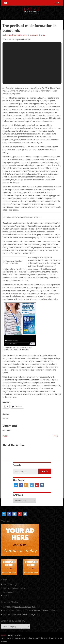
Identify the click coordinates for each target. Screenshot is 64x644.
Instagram (42, 485)
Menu (58, 3)
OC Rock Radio (9, 611)
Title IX (6, 596)
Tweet (5, 436)
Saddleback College (11, 592)
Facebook (21, 485)
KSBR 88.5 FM (9, 607)
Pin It (56, 436)
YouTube (37, 485)
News (43, 35)
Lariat (4, 635)
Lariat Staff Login (10, 584)
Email (16, 485)
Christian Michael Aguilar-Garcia (16, 35)
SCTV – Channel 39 (11, 614)
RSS (26, 485)
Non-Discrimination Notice (14, 588)
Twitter (32, 485)
